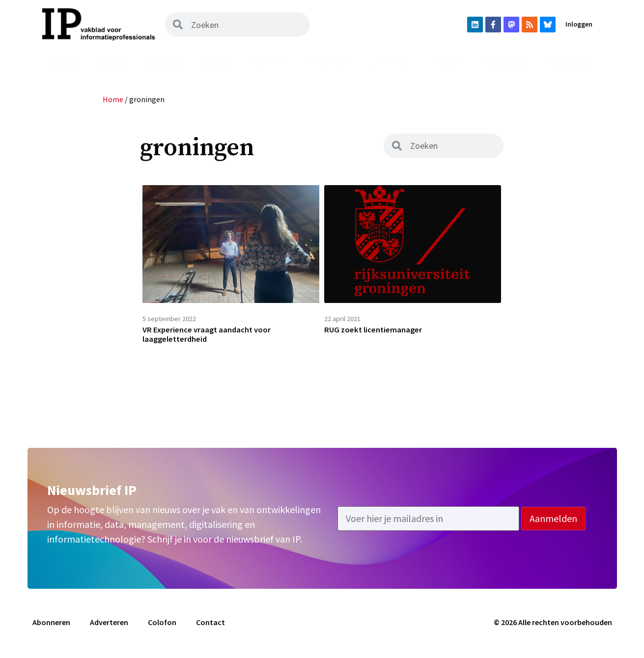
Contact (210, 627)
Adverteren (569, 62)
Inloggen (579, 24)
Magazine (161, 62)
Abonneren (504, 62)
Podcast (268, 62)
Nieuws (109, 62)
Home (63, 62)
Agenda (447, 62)
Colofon (162, 627)
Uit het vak (327, 62)
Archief (215, 62)
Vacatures (391, 62)
